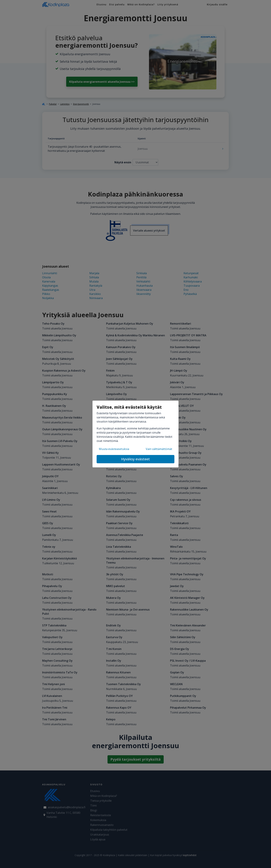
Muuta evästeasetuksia (114, 449)
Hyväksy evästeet (135, 459)
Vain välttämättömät (159, 449)
